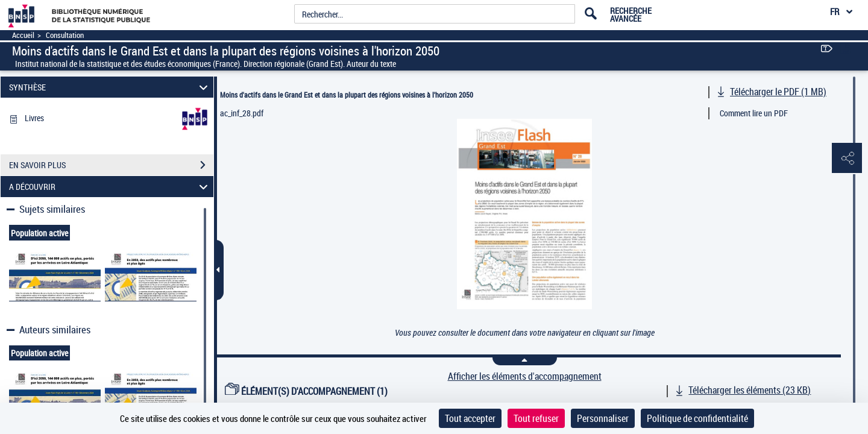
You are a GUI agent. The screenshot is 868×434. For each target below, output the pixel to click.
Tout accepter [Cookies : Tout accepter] (470, 418)
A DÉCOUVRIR (110, 187)
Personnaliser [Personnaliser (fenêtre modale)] (603, 418)
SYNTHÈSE (110, 87)
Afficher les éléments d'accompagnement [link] (525, 376)
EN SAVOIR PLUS (111, 165)
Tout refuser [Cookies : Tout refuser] (536, 418)
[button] (847, 159)
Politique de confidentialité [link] (697, 418)
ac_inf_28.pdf (242, 113)
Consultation (65, 35)
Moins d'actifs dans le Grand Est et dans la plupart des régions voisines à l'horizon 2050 (347, 95)
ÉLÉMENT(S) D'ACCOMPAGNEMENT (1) (306, 391)
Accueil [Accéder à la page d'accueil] (23, 35)
